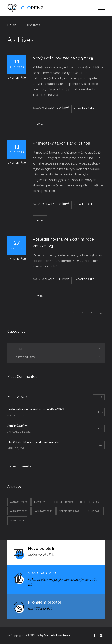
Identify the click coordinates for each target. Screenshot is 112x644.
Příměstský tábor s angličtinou (61, 143)
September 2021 (70, 511)
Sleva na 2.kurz (42, 573)
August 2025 (19, 502)
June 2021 (94, 511)
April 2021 (17, 520)
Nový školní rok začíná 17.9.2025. (63, 58)
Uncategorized (84, 108)
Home (12, 25)
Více (40, 124)
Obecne (56, 349)
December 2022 (63, 502)
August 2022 (19, 511)
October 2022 (90, 502)
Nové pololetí (41, 548)
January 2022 (43, 511)
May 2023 (40, 502)
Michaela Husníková (55, 108)
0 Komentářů (17, 78)
